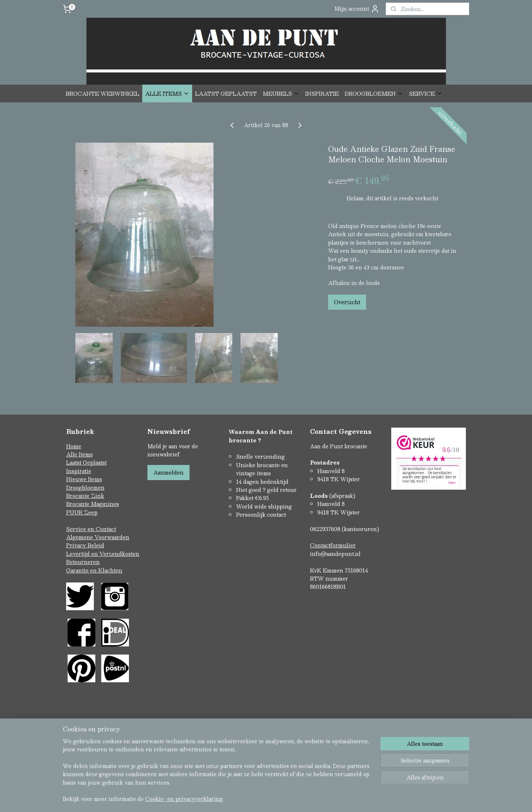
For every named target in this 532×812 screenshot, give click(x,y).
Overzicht (347, 302)
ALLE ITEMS (167, 94)
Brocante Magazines (93, 504)
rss (250, 774)
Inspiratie (79, 471)
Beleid (96, 545)
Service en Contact (91, 529)
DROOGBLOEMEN (374, 94)
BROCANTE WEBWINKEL (103, 94)
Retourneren (83, 562)
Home (74, 446)
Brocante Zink (85, 496)
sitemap (236, 774)
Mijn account (357, 9)
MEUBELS (281, 94)
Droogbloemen (85, 487)
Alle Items (79, 454)
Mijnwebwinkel (344, 774)
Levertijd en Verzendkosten (103, 554)
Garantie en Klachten (94, 570)
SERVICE (426, 94)
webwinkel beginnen (278, 774)
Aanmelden (168, 472)
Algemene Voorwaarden (98, 537)
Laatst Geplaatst (86, 462)
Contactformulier (333, 545)
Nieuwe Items (84, 479)
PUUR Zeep (82, 512)
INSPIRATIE (322, 94)
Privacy (77, 545)
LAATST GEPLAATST (226, 94)
